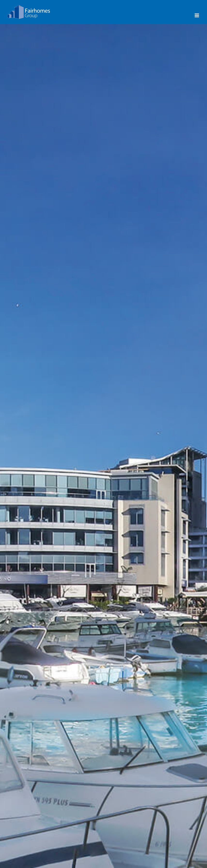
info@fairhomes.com (25, 838)
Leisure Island (103, 473)
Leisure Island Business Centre (170, 477)
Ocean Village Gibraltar (103, 455)
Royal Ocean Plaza (37, 455)
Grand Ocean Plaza (37, 467)
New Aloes (37, 485)
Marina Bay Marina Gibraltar (37, 613)
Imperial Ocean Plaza (37, 473)
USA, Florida (170, 607)
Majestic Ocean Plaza (37, 461)
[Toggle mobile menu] (197, 15)
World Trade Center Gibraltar (170, 471)
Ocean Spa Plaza (37, 479)
